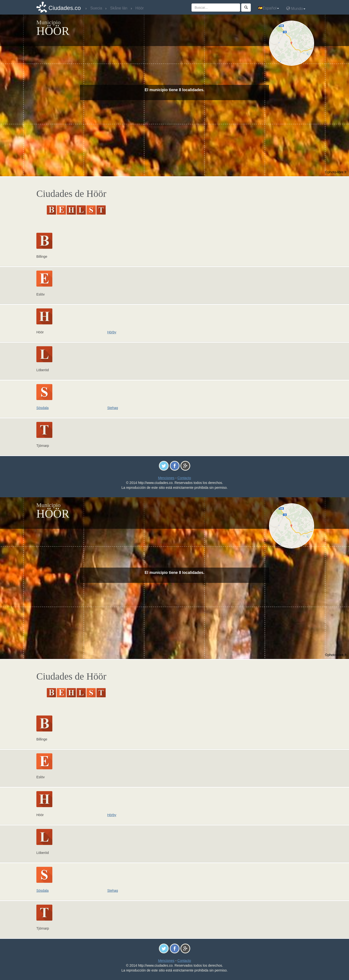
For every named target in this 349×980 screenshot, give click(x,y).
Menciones (166, 478)
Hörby (112, 332)
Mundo (296, 8)
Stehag (113, 408)
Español (269, 8)
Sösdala (43, 408)
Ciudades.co (65, 8)
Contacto (184, 478)
